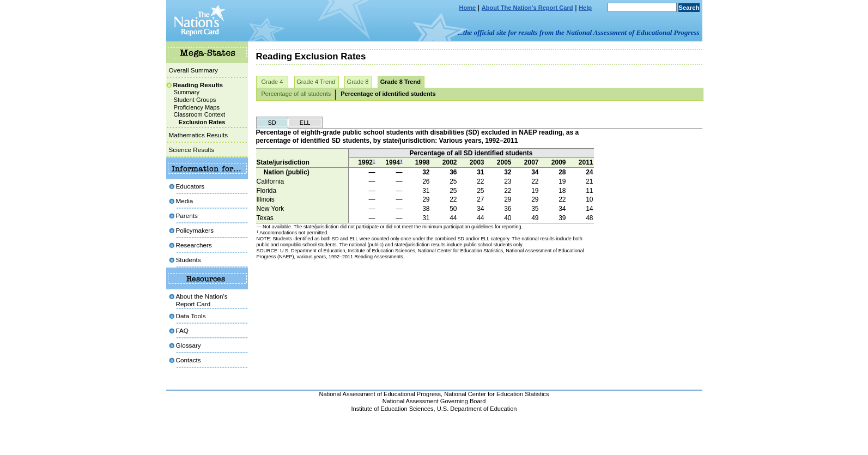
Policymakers (195, 230)
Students (189, 260)
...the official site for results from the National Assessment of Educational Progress (578, 32)
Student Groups (195, 100)
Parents (187, 216)
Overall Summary (193, 70)
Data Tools (191, 316)
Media (185, 201)
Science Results (192, 150)
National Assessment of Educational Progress (380, 394)
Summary (187, 92)
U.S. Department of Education (477, 409)
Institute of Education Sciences (393, 409)
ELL (305, 123)
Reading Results (198, 85)
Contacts (189, 360)
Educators (190, 186)
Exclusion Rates (202, 122)
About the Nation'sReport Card (202, 300)
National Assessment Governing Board (434, 401)
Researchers (194, 245)
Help (585, 8)
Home (468, 8)
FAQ (182, 330)
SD (272, 123)
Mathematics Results (198, 135)
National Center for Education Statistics (496, 394)
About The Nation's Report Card (527, 8)
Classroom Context (199, 114)
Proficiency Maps (197, 107)
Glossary (189, 345)
